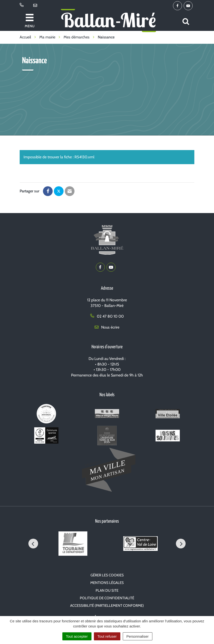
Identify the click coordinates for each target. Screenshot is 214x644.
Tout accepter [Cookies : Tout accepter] (77, 636)
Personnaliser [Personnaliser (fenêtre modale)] (138, 636)
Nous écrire (107, 327)
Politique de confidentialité (107, 598)
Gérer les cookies (107, 575)
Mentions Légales (107, 583)
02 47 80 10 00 (107, 316)
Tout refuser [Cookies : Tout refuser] (107, 636)
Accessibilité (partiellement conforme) (107, 606)
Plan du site (107, 590)
